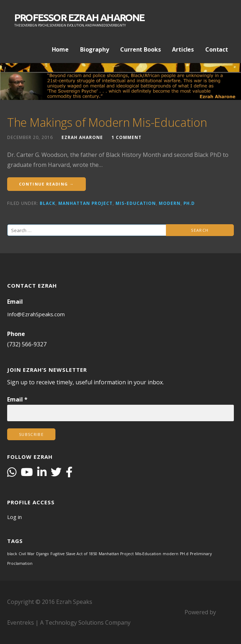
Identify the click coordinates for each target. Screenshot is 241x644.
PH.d (189, 203)
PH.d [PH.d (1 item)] (184, 554)
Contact (217, 49)
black (48, 203)
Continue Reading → (46, 184)
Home (60, 49)
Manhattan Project (85, 203)
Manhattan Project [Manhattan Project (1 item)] (116, 554)
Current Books (140, 49)
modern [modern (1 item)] (171, 554)
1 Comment (127, 137)
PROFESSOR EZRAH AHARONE (80, 17)
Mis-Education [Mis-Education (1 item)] (148, 554)
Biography (95, 49)
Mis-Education (136, 203)
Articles (183, 49)
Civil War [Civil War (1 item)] (27, 554)
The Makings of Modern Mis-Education (107, 122)
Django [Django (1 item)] (43, 554)
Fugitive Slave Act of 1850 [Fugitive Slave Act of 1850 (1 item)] (74, 554)
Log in (14, 517)
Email (17, 399)
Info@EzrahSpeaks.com (36, 314)
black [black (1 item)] (12, 554)
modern (170, 203)
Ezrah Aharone (82, 137)
